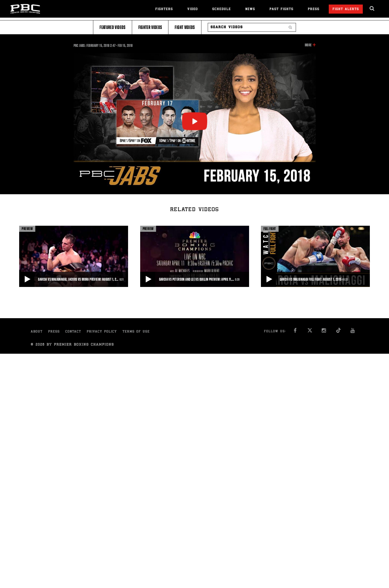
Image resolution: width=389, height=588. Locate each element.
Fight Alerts (346, 9)
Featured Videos (112, 27)
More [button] (308, 45)
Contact (73, 332)
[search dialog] (372, 9)
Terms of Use (136, 332)
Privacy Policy (102, 332)
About (37, 332)
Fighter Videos (150, 27)
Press (314, 9)
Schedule (222, 9)
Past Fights (281, 9)
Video (193, 9)
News (250, 9)
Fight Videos (185, 27)
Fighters (164, 9)
